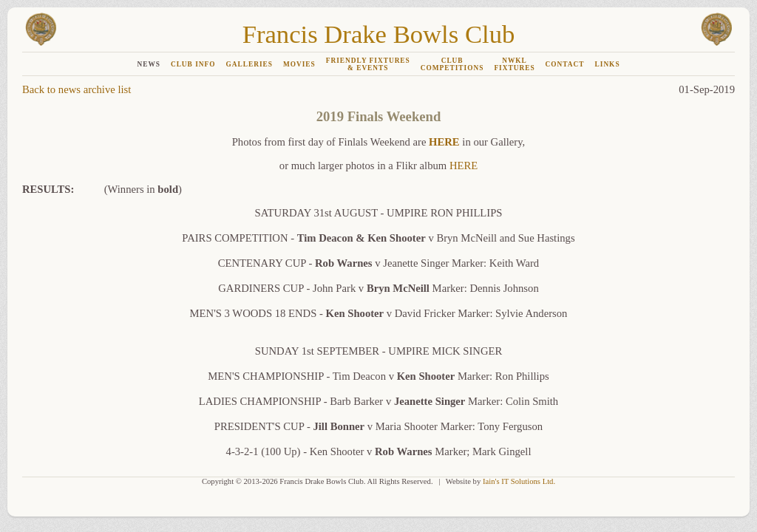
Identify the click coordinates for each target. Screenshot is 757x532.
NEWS (148, 64)
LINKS (608, 64)
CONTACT (565, 64)
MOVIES (299, 64)
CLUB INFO (193, 64)
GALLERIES (249, 64)
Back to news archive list (77, 89)
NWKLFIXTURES (514, 64)
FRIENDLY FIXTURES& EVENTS (368, 64)
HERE (444, 142)
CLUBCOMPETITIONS (452, 64)
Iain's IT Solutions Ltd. (519, 481)
